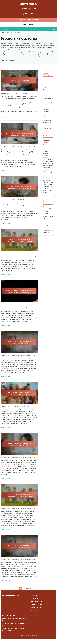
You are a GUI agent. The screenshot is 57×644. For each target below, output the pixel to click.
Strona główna (29, 14)
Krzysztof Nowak (46, 142)
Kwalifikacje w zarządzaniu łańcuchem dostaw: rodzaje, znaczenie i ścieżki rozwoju (48, 114)
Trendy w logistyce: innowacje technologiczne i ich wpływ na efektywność (48, 103)
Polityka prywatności (36, 602)
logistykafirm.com (28, 4)
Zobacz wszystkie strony (28, 9)
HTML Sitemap (33, 611)
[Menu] (52, 29)
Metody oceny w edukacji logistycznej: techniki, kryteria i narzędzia (47, 83)
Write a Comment (23, 94)
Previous (12, 588)
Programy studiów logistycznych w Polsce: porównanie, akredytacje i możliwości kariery (48, 125)
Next (28, 588)
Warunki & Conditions (37, 604)
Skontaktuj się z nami (26, 20)
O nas (37, 20)
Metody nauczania (48, 216)
